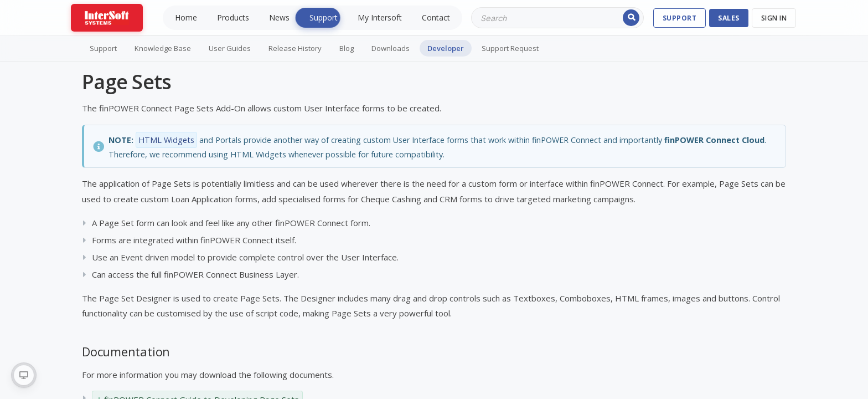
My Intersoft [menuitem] (380, 17)
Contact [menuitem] (436, 17)
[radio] (24, 375)
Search (631, 18)
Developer (446, 48)
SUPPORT (680, 18)
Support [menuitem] (324, 17)
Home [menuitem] (186, 17)
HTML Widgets (166, 140)
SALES (728, 18)
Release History (295, 48)
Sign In (774, 18)
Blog (347, 48)
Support (103, 48)
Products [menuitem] (233, 17)
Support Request (510, 48)
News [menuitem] (279, 17)
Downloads (391, 48)
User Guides (230, 48)
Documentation (126, 351)
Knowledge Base (163, 48)
